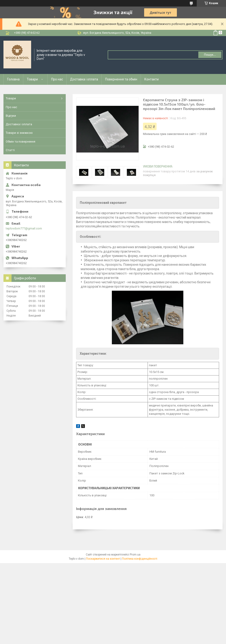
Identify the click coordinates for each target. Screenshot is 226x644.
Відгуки (11, 116)
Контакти (152, 79)
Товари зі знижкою (19, 133)
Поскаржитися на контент (103, 559)
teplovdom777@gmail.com (24, 228)
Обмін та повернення (21, 142)
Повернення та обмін (121, 79)
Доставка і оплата (84, 79)
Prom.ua (135, 555)
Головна (13, 79)
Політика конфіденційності (140, 559)
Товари (32, 79)
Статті (10, 150)
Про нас (57, 79)
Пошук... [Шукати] (210, 55)
